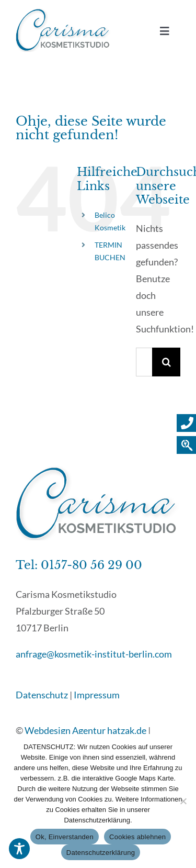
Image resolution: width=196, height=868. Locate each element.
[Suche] (166, 362)
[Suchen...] (144, 362)
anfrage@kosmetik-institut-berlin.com (94, 654)
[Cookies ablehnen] (183, 801)
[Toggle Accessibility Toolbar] (19, 849)
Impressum (97, 695)
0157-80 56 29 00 (91, 565)
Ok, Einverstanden (65, 837)
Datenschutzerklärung (101, 853)
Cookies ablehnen (137, 837)
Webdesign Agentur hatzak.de (85, 730)
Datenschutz (42, 695)
